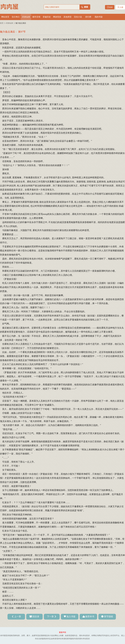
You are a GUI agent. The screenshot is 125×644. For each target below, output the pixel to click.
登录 (110, 7)
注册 (120, 7)
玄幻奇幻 (16, 17)
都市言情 (36, 17)
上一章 (18, 617)
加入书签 (71, 617)
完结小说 (78, 17)
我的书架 (99, 17)
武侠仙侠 (26, 17)
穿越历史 (47, 17)
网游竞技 (57, 17)
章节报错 (108, 617)
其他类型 (67, 17)
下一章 (50, 617)
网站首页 (5, 17)
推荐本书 (90, 617)
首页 (2, 23)
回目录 (36, 617)
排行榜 (88, 17)
